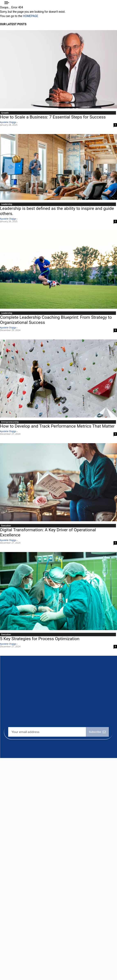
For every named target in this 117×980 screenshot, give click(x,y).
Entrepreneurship (10, 422)
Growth (5, 113)
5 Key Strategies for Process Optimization (40, 639)
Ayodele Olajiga (8, 122)
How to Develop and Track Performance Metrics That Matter (57, 426)
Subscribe (97, 732)
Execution (6, 526)
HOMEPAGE (31, 16)
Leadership (7, 204)
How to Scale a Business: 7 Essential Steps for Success (53, 117)
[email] (47, 732)
